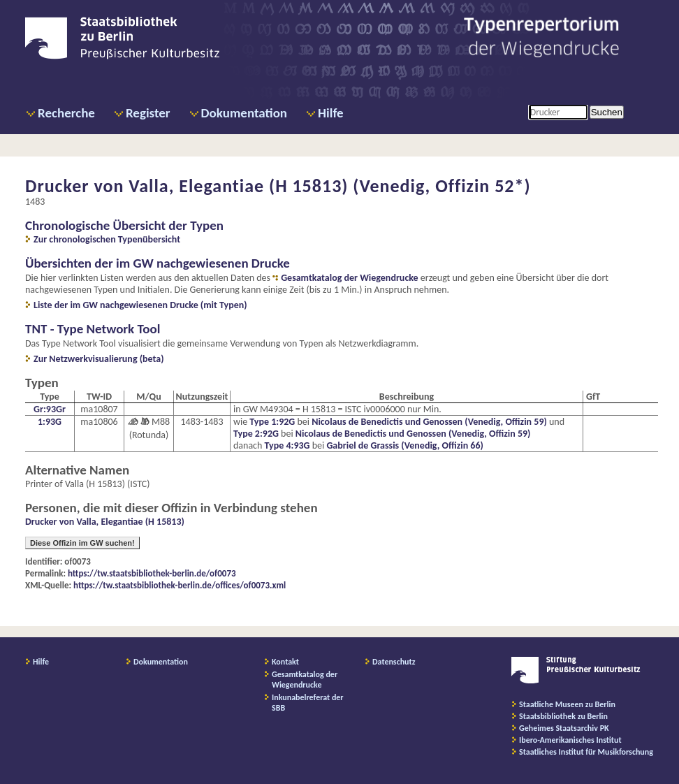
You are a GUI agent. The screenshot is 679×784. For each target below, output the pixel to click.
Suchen (607, 112)
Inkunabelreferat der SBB (308, 703)
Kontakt (285, 662)
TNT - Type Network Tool (93, 329)
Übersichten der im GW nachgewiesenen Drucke (158, 263)
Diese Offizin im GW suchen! (82, 543)
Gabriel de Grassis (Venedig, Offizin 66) (405, 445)
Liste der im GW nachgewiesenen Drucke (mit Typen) (140, 305)
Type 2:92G (256, 434)
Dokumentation (244, 113)
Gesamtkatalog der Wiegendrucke (349, 278)
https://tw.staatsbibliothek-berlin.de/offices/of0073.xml (180, 585)
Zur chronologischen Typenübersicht (107, 239)
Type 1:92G (272, 422)
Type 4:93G (287, 445)
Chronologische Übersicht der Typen (124, 225)
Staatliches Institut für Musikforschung (586, 752)
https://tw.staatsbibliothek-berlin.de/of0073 (152, 573)
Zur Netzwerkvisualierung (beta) (99, 359)
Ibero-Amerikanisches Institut (570, 740)
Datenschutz (394, 662)
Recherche (66, 113)
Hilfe (331, 113)
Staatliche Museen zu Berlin (567, 704)
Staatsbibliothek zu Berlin (563, 716)
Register (148, 113)
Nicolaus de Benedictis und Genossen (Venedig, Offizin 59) (429, 422)
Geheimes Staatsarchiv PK (564, 728)
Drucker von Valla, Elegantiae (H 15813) (105, 522)
